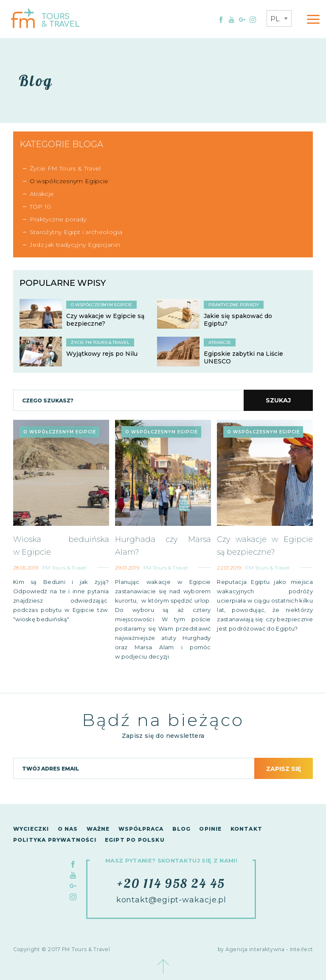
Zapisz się (284, 769)
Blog (182, 829)
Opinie (210, 829)
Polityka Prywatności (55, 840)
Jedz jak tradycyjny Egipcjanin (75, 245)
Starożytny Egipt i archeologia (76, 232)
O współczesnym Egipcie (69, 181)
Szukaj (278, 400)
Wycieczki (31, 829)
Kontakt (246, 829)
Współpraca (141, 829)
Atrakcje (42, 194)
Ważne (98, 829)
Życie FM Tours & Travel (65, 168)
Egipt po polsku (135, 840)
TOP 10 (41, 207)
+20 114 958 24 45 (171, 883)
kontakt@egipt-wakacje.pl (171, 900)
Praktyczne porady (58, 219)
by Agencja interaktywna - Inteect (266, 949)
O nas (68, 829)
